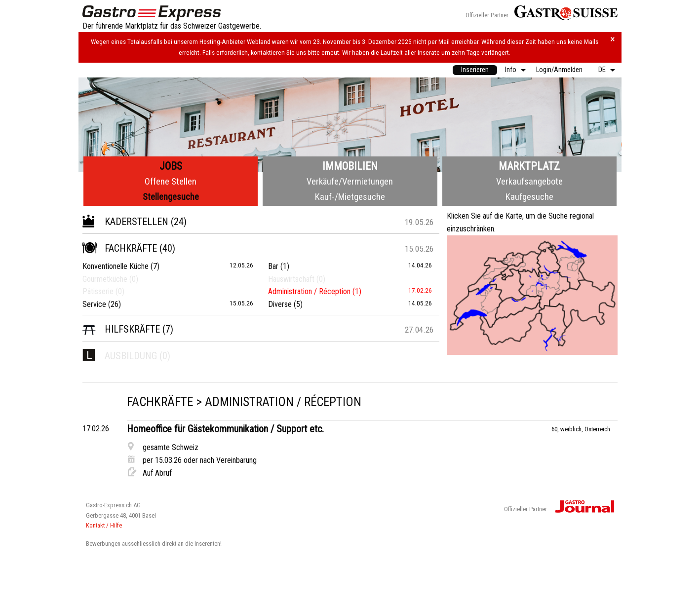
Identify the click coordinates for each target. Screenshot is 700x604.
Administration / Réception (309, 291)
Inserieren (475, 70)
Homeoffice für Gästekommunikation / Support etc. (225, 429)
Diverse (280, 304)
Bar (273, 266)
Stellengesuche (171, 197)
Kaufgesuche (529, 197)
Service (94, 304)
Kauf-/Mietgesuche (350, 197)
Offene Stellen (171, 181)
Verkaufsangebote (529, 181)
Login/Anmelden (559, 70)
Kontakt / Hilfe (104, 525)
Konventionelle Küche (116, 266)
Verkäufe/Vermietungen (350, 181)
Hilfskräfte (121, 329)
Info (511, 70)
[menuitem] (475, 70)
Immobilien (350, 166)
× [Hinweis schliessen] (613, 39)
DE (602, 70)
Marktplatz (529, 166)
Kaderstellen (125, 222)
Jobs (171, 166)
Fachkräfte (120, 248)
